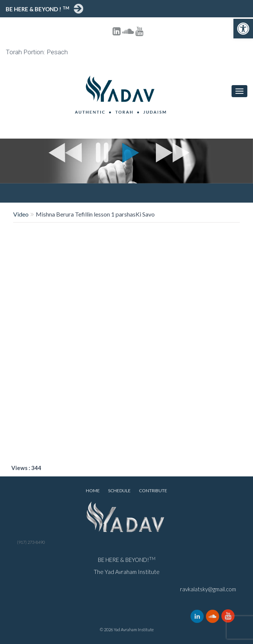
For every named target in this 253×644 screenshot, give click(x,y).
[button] (243, 29)
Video (21, 214)
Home (93, 491)
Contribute (153, 491)
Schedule (119, 491)
